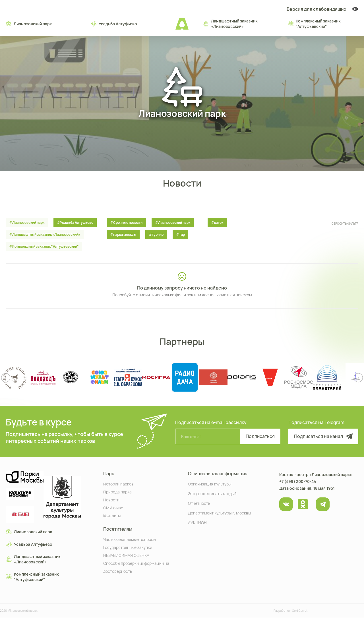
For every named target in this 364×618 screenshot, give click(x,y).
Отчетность (199, 503)
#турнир (156, 234)
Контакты (112, 515)
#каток (217, 223)
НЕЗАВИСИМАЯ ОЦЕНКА (126, 555)
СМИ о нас (113, 508)
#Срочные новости (126, 223)
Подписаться (260, 436)
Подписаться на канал (323, 436)
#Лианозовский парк (27, 223)
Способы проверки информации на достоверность (136, 567)
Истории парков (118, 484)
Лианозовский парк (29, 24)
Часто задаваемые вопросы (130, 539)
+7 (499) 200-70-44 (298, 481)
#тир (180, 234)
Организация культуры (210, 484)
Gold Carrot (300, 611)
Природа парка (117, 492)
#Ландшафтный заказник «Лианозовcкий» (45, 234)
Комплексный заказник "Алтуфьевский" (314, 24)
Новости (111, 500)
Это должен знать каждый (212, 493)
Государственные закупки (128, 547)
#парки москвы (123, 234)
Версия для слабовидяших (322, 9)
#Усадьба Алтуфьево (75, 223)
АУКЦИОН (197, 522)
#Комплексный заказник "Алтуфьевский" (44, 246)
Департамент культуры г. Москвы (219, 513)
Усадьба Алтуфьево (114, 24)
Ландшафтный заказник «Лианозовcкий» (230, 24)
